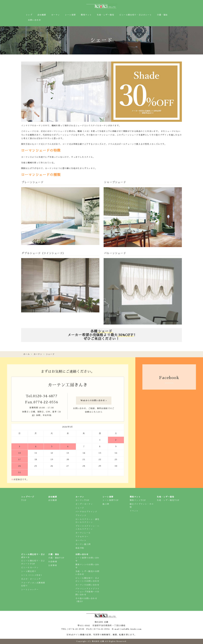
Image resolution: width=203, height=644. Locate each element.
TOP (24, 500)
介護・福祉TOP (56, 558)
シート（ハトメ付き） (32, 575)
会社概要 (53, 500)
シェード (80, 508)
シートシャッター (30, 590)
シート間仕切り (29, 571)
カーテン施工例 (83, 544)
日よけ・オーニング (31, 579)
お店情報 (53, 562)
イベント (134, 511)
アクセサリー (82, 537)
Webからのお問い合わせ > (94, 400)
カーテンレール (83, 533)
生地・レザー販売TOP (168, 500)
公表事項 (53, 565)
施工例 (106, 504)
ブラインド (81, 515)
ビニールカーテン (30, 568)
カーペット (81, 540)
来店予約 (80, 548)
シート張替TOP (111, 500)
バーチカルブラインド (86, 512)
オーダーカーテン (84, 504)
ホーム (27, 354)
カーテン (38, 354)
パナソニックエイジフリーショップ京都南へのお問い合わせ (87, 592)
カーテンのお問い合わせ (87, 585)
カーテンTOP (82, 500)
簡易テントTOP (138, 500)
